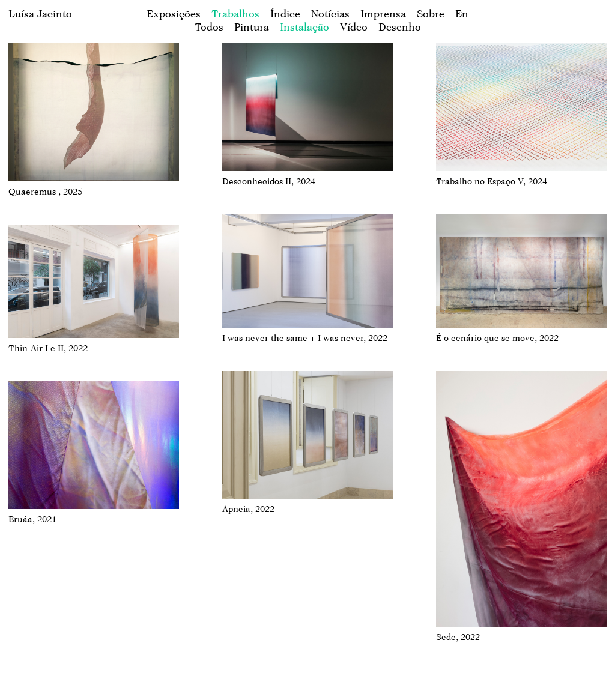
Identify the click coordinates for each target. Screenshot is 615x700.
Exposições (174, 14)
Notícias (330, 14)
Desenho (400, 27)
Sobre (431, 14)
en (462, 14)
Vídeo (354, 27)
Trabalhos (235, 14)
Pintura (252, 27)
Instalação (304, 27)
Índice (285, 14)
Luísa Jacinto (40, 14)
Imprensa (383, 14)
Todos (209, 27)
